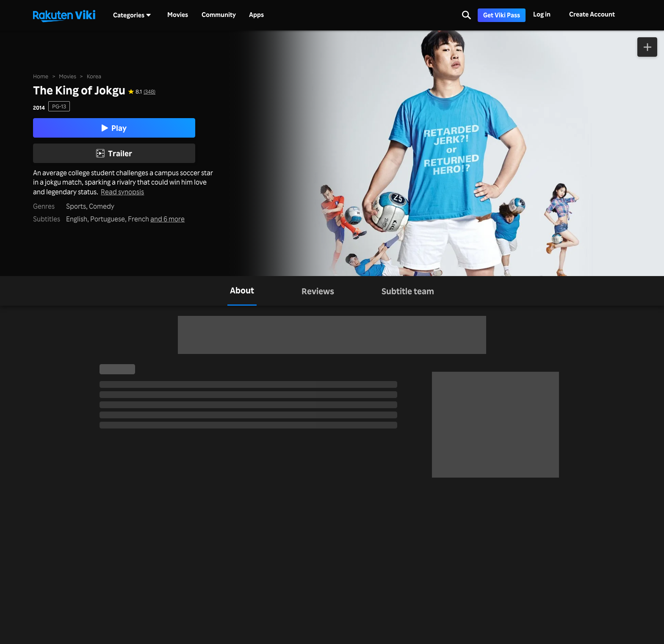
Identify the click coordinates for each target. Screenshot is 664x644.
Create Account (592, 14)
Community (219, 15)
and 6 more (167, 219)
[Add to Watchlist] (647, 47)
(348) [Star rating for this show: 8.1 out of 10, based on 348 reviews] (149, 91)
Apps (256, 15)
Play (114, 128)
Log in (542, 14)
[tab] (242, 291)
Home (41, 76)
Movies (178, 15)
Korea (94, 76)
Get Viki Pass (502, 15)
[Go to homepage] (64, 15)
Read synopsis (122, 192)
